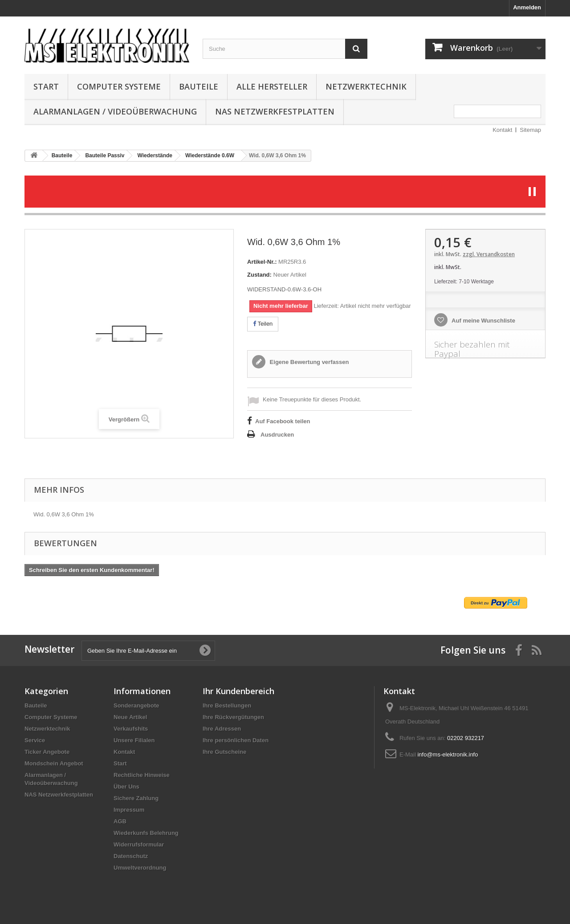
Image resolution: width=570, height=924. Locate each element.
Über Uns (126, 787)
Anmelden (527, 7)
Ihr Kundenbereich (238, 691)
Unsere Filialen (134, 740)
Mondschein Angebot (54, 763)
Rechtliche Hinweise (142, 775)
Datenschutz (131, 856)
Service (35, 740)
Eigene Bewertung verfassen (308, 362)
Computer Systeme (119, 86)
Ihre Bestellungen (227, 705)
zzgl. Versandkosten (489, 254)
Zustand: (259, 275)
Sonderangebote (136, 705)
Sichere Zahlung (136, 798)
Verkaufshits (131, 729)
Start (46, 86)
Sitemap (530, 130)
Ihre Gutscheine (224, 752)
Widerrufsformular (139, 844)
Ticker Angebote (47, 752)
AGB (120, 821)
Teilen (263, 324)
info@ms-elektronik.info (448, 754)
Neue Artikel (130, 717)
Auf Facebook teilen (283, 421)
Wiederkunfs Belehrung (146, 833)
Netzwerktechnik (366, 86)
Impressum (129, 810)
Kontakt (502, 130)
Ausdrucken (277, 435)
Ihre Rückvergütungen (233, 717)
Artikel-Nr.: (262, 262)
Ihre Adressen (222, 729)
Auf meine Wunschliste (483, 321)
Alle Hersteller (272, 86)
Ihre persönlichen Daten (236, 740)
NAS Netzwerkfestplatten (275, 111)
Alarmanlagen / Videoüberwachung (115, 111)
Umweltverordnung (140, 868)
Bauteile (199, 86)
